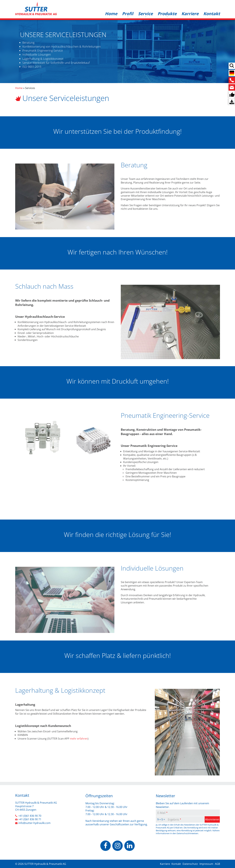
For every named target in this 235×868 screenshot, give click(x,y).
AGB (217, 864)
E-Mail (161, 813)
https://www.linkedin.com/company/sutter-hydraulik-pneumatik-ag (129, 846)
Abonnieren (212, 819)
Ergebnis (173, 819)
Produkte (167, 14)
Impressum (206, 864)
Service (145, 14)
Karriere (190, 14)
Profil (128, 14)
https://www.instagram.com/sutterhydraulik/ (118, 846)
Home (111, 14)
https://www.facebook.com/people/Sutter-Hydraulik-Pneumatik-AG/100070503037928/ (106, 846)
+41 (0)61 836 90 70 (30, 816)
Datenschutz (190, 864)
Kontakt (212, 14)
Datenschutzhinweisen (187, 833)
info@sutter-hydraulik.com (34, 823)
